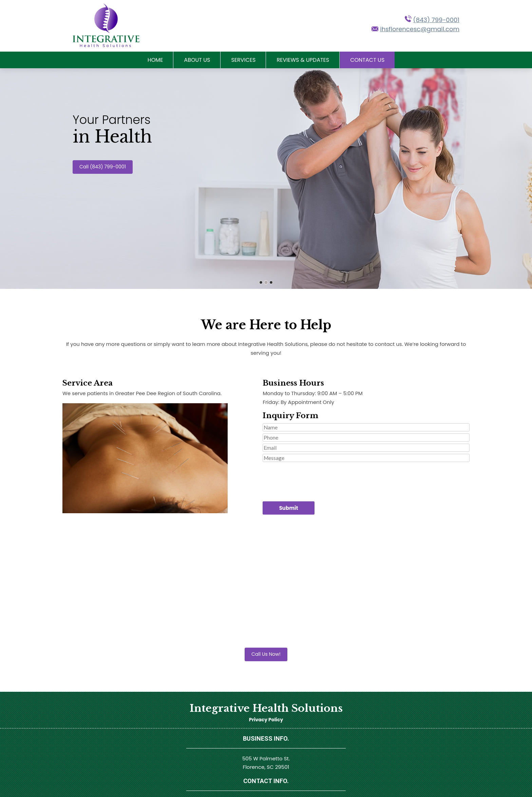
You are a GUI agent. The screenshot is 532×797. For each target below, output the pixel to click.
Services (243, 60)
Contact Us (367, 60)
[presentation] (314, 477)
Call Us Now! (266, 654)
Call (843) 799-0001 (103, 167)
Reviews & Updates (303, 60)
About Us (197, 60)
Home (155, 60)
